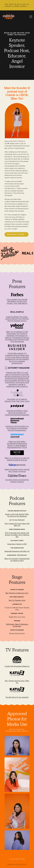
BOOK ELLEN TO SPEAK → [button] (17, 234)
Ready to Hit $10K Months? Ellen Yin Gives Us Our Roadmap (17, 515)
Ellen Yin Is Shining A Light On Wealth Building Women (17, 459)
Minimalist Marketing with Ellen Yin (17, 551)
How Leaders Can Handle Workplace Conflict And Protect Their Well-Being (17, 301)
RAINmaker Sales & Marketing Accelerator (17, 625)
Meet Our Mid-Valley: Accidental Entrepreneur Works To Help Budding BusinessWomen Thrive (17, 445)
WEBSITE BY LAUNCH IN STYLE (17, 864)
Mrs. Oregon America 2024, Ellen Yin (17, 682)
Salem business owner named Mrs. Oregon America (17, 470)
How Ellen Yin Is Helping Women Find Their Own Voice (17, 400)
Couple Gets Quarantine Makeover (17, 666)
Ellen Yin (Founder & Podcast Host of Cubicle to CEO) (17, 560)
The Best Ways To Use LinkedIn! (17, 697)
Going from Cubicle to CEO (17, 544)
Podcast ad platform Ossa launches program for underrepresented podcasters (17, 413)
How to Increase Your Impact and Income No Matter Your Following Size (17, 535)
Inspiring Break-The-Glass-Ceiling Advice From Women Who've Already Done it (17, 319)
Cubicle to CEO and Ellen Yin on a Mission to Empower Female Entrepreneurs (17, 428)
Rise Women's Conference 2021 (17, 593)
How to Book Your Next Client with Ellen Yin (17, 525)
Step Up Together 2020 (17, 600)
